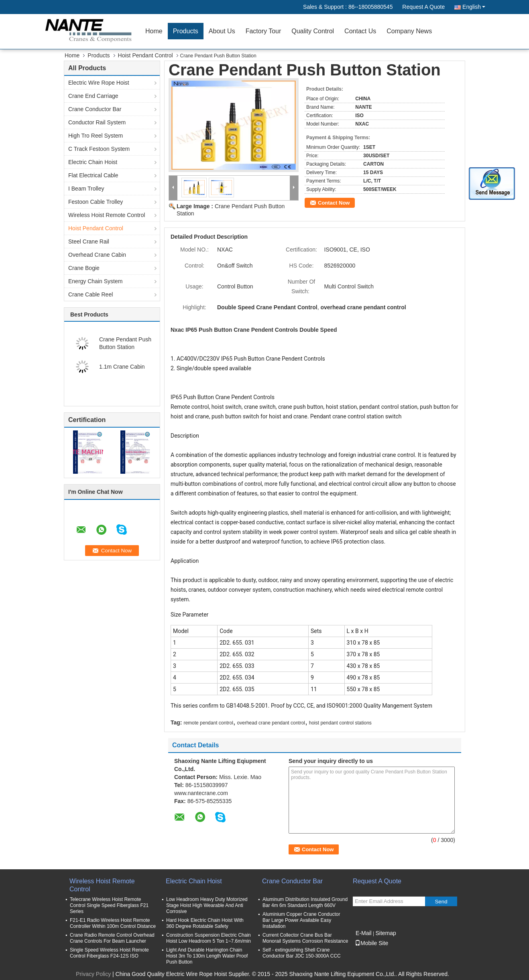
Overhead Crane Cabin (97, 255)
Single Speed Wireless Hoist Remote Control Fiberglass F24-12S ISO (109, 953)
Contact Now (334, 203)
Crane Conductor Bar (95, 109)
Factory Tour (263, 31)
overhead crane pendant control (271, 723)
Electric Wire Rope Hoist (99, 83)
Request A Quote (423, 7)
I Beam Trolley (86, 189)
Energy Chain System (95, 281)
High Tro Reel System (96, 136)
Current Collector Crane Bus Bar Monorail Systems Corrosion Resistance (305, 938)
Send (441, 902)
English (474, 7)
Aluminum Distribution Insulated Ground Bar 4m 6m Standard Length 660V (305, 902)
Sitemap (386, 933)
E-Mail (364, 933)
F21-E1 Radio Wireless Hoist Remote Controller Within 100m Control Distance (113, 923)
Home (154, 31)
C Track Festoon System (99, 149)
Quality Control (313, 31)
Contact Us (360, 31)
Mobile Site (371, 943)
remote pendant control (208, 723)
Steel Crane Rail (89, 241)
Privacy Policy (93, 974)
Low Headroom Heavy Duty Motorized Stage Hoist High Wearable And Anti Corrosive (207, 905)
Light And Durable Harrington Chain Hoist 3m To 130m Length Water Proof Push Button (207, 956)
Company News (409, 31)
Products (186, 31)
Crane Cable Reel (91, 294)
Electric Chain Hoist (93, 162)
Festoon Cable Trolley (96, 202)
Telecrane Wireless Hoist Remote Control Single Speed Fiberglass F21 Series (109, 905)
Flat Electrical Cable (93, 175)
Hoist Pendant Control (145, 55)
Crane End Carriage (93, 96)
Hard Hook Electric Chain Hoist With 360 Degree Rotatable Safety (205, 923)
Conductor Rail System (97, 122)
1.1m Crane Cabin (122, 367)
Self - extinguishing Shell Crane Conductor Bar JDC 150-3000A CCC (302, 953)
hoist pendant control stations (340, 723)
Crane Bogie (84, 268)
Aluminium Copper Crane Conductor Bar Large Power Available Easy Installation (301, 920)
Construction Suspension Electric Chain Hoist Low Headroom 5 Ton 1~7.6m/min (209, 938)
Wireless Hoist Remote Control (107, 215)
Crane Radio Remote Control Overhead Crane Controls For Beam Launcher (112, 938)
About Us (222, 31)
